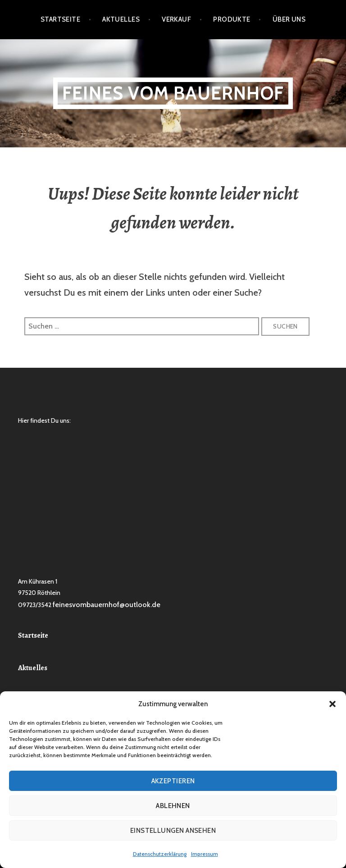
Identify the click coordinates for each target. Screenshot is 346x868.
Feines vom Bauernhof (173, 93)
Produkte (232, 19)
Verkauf (176, 19)
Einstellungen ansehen (173, 831)
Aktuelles (121, 19)
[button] (332, 704)
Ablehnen (173, 806)
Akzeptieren (173, 781)
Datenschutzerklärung (160, 854)
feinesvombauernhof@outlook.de (107, 605)
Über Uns (289, 19)
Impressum (205, 854)
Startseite (61, 19)
